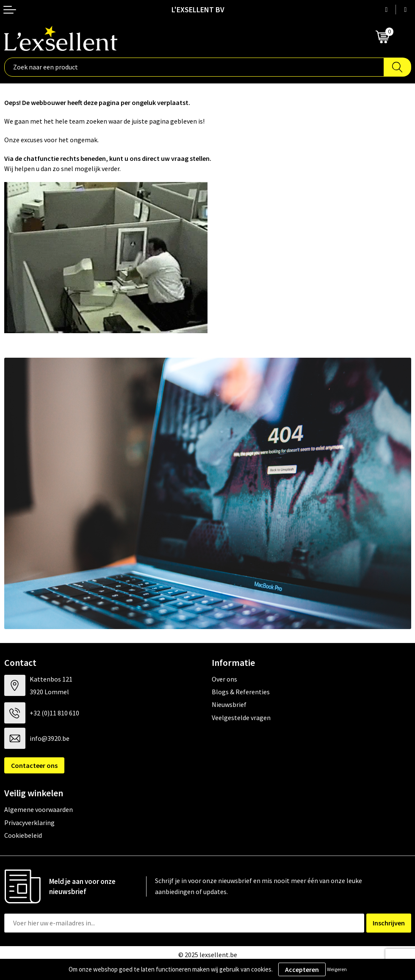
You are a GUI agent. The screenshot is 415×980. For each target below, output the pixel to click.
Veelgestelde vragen (241, 718)
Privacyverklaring (29, 823)
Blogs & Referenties (241, 692)
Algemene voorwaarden (39, 809)
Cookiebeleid (23, 835)
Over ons (224, 679)
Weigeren (337, 969)
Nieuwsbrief (229, 704)
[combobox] (194, 67)
